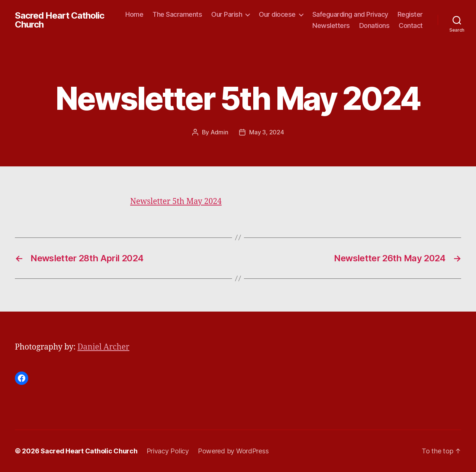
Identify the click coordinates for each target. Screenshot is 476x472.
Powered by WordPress (233, 451)
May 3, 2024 (266, 132)
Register (410, 14)
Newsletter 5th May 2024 (176, 202)
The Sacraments (177, 14)
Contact (411, 25)
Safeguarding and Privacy (350, 14)
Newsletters (331, 25)
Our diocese (277, 14)
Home (134, 14)
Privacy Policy (168, 451)
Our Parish (227, 14)
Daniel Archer (103, 347)
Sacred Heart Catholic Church (59, 20)
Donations (374, 25)
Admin (219, 132)
